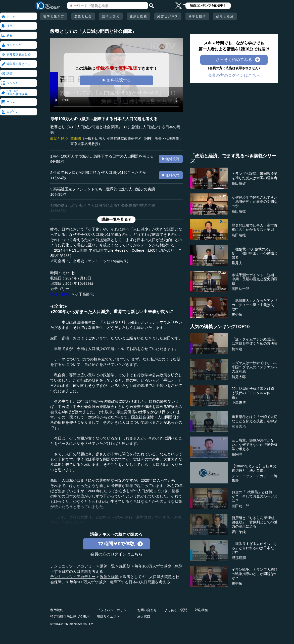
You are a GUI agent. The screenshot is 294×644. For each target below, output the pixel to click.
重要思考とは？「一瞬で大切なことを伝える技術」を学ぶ (255, 419)
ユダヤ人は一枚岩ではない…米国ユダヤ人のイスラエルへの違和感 (255, 367)
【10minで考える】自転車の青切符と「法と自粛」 (254, 468)
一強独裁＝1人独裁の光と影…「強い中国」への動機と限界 (255, 253)
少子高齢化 (84, 294)
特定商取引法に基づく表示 (70, 617)
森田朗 (76, 138)
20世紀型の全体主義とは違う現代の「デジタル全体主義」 (253, 393)
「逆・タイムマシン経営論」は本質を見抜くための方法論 (255, 341)
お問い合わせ (147, 610)
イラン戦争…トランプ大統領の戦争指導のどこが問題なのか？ (255, 574)
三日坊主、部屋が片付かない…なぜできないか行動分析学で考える (255, 445)
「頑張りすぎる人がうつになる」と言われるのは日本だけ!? (255, 548)
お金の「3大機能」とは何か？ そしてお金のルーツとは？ (255, 496)
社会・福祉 (60, 294)
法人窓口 (144, 617)
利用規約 (57, 610)
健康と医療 (138, 16)
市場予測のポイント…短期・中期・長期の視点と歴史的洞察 (255, 279)
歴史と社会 (83, 16)
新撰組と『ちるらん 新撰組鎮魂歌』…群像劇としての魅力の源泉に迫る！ (255, 522)
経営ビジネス (168, 16)
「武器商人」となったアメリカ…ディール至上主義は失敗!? (255, 305)
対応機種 (201, 610)
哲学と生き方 (54, 16)
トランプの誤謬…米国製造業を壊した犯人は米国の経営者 (255, 176)
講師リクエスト (108, 617)
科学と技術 (197, 16)
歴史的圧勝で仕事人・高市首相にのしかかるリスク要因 (255, 227)
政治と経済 (225, 16)
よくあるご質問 (176, 610)
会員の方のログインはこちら (116, 554)
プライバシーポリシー (113, 610)
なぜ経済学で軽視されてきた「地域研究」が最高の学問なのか (255, 202)
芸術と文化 (111, 16)
